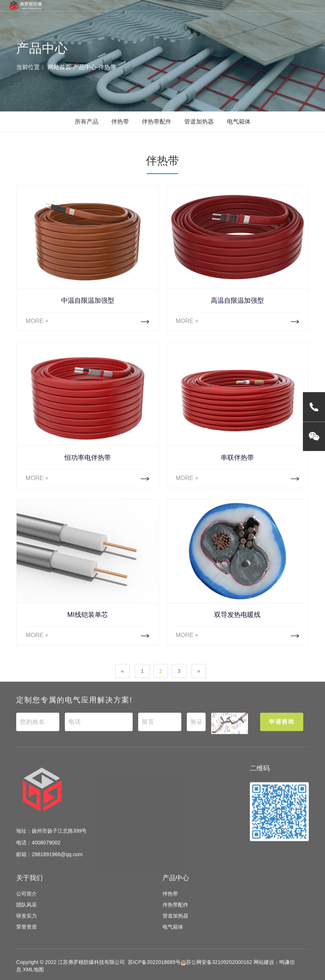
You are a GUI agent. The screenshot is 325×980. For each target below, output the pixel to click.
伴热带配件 (157, 122)
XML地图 (33, 976)
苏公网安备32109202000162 (216, 969)
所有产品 (87, 122)
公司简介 (27, 900)
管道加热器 (199, 122)
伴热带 (107, 67)
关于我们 (29, 884)
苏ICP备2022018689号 (154, 969)
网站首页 (59, 67)
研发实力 (27, 922)
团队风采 (27, 911)
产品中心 (85, 67)
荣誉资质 (27, 933)
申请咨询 (282, 728)
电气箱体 (239, 122)
